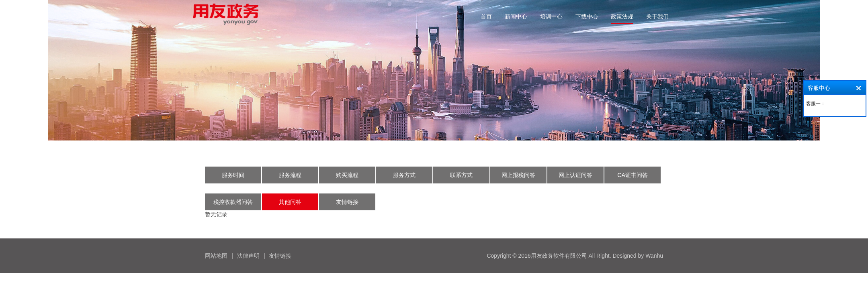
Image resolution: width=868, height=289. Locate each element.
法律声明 (248, 256)
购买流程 (347, 175)
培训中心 (551, 16)
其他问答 (290, 202)
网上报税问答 (518, 175)
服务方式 (404, 175)
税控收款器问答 (233, 202)
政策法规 (622, 16)
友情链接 (347, 202)
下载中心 (587, 16)
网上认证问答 (575, 175)
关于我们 (657, 16)
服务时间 (233, 175)
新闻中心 (516, 16)
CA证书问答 (632, 175)
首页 (486, 16)
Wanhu (654, 256)
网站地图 (216, 256)
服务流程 (290, 175)
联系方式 (461, 175)
